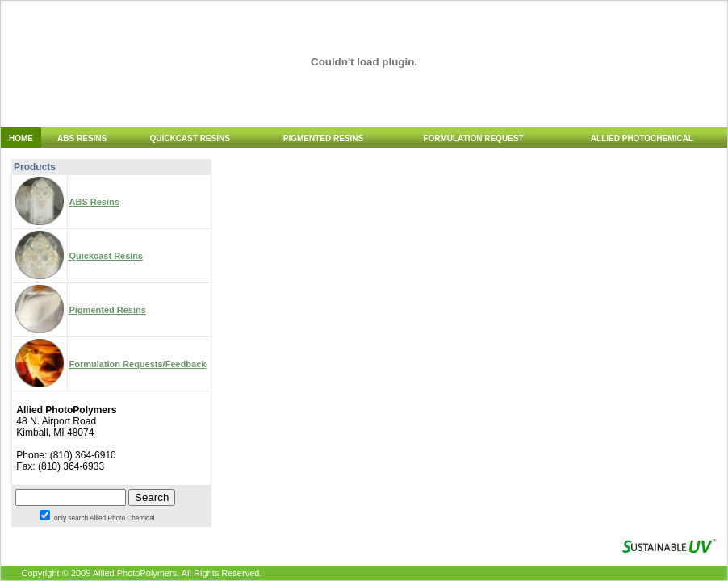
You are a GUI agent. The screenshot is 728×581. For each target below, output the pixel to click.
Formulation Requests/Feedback (138, 364)
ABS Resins (94, 202)
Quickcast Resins (107, 256)
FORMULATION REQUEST (473, 138)
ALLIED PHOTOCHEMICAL (642, 138)
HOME (21, 138)
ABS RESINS (82, 138)
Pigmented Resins (108, 310)
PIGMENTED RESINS (323, 138)
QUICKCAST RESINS (189, 138)
